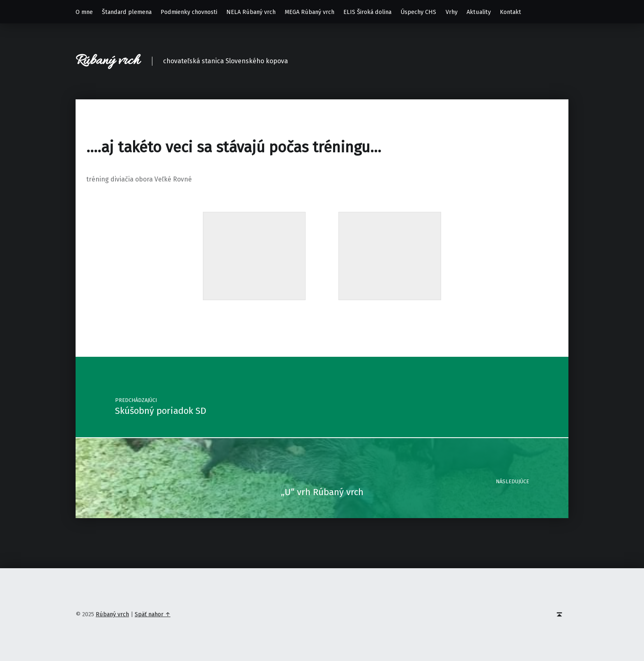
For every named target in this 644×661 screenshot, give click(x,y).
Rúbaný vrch (108, 61)
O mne (84, 12)
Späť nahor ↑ (153, 614)
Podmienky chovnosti (189, 12)
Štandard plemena (127, 12)
